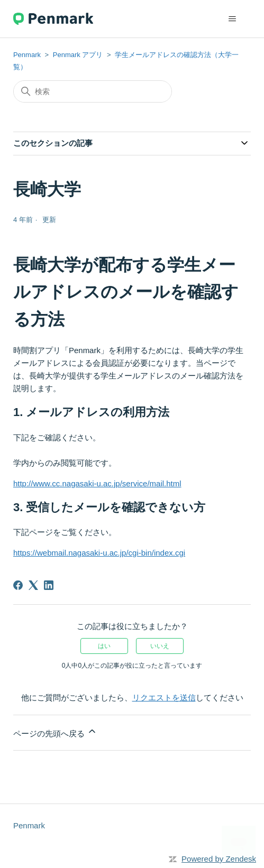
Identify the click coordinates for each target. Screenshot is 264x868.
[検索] (93, 91)
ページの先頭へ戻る (55, 732)
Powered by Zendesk (219, 859)
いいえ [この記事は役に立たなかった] (160, 646)
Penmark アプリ (78, 55)
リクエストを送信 (164, 698)
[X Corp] (33, 585)
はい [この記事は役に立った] (104, 646)
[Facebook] (18, 585)
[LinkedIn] (49, 585)
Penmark (27, 55)
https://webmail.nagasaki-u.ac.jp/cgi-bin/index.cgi (99, 553)
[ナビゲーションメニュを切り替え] (232, 19)
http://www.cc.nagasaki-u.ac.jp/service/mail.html (97, 483)
